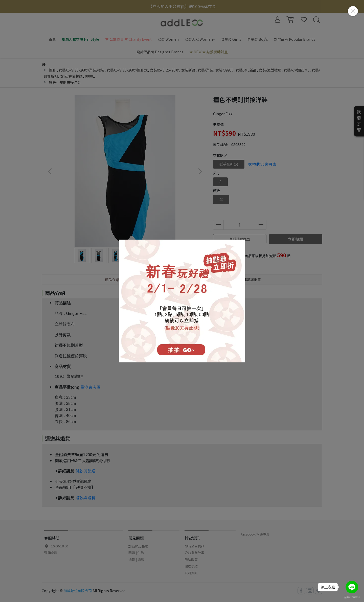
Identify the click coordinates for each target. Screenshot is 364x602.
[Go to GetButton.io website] (352, 597)
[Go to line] (352, 587)
